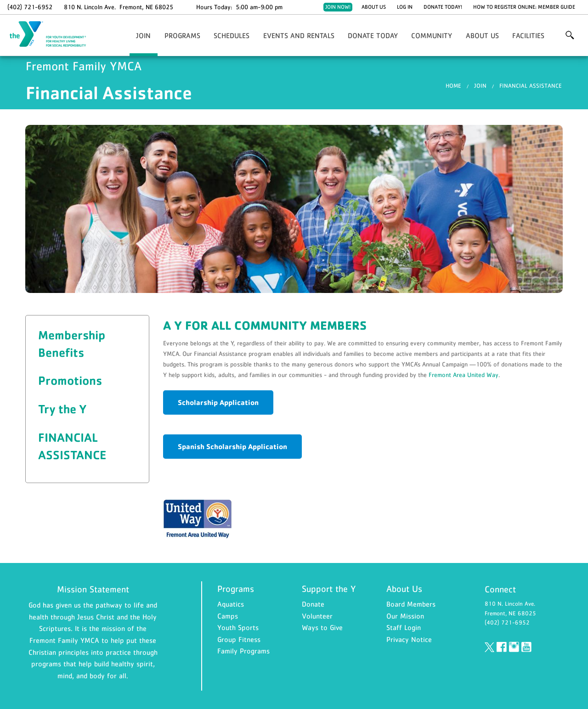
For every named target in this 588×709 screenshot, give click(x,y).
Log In (405, 7)
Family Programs (243, 651)
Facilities (528, 35)
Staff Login (404, 627)
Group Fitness (239, 639)
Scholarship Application (218, 402)
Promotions (70, 380)
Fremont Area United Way (464, 375)
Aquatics (231, 604)
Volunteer (317, 616)
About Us (374, 7)
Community (432, 35)
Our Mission (405, 616)
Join (143, 35)
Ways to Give (322, 627)
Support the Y (329, 589)
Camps (228, 616)
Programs (182, 35)
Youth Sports (238, 627)
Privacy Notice (409, 639)
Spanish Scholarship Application (232, 446)
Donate (313, 604)
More (570, 35)
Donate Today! (443, 7)
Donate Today (373, 35)
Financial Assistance (531, 86)
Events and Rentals (299, 35)
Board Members (411, 604)
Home (453, 86)
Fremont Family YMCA (53, 34)
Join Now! (338, 7)
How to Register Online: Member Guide (524, 7)
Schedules (232, 35)
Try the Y (62, 409)
